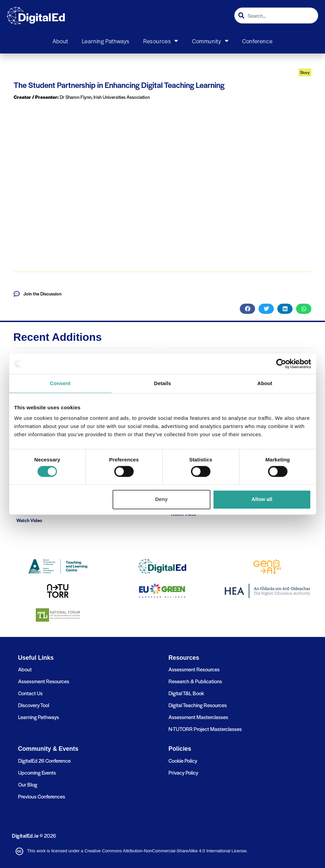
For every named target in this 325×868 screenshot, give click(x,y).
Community (210, 41)
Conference (257, 41)
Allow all (262, 499)
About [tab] (265, 383)
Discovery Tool (34, 705)
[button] (247, 309)
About (60, 41)
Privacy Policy (183, 772)
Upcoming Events (37, 772)
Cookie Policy (183, 760)
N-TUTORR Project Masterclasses (205, 729)
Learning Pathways (106, 41)
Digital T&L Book (186, 693)
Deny (161, 499)
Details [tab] (163, 383)
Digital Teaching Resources (198, 705)
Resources (161, 41)
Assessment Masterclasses (198, 717)
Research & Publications (195, 681)
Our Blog (28, 784)
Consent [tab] (60, 383)
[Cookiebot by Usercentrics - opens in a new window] (281, 364)
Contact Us (30, 693)
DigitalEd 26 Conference (44, 760)
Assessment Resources (44, 681)
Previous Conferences (42, 796)
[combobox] (276, 16)
